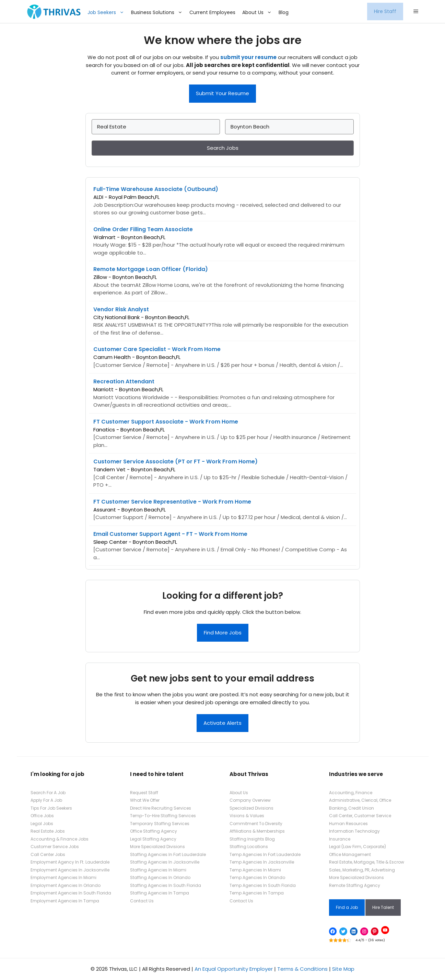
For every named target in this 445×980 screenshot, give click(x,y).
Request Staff (144, 793)
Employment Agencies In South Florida (71, 893)
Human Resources (348, 824)
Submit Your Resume (222, 93)
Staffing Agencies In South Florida (166, 885)
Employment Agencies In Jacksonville (70, 870)
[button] (416, 12)
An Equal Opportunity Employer (234, 969)
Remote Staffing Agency (355, 885)
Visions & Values (247, 816)
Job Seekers (108, 12)
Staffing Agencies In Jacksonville (165, 862)
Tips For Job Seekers (51, 808)
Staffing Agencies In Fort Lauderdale (168, 854)
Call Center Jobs (48, 854)
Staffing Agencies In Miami (158, 870)
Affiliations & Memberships (257, 831)
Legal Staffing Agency (153, 839)
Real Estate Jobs (48, 831)
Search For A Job (48, 793)
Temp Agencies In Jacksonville (262, 862)
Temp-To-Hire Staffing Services (163, 816)
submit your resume (248, 57)
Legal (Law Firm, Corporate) (358, 847)
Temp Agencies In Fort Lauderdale (265, 854)
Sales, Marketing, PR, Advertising (362, 870)
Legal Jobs (42, 824)
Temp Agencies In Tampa (257, 893)
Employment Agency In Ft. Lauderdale (70, 862)
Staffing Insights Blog (252, 839)
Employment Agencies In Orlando (66, 885)
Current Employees (212, 12)
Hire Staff (385, 11)
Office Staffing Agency (154, 831)
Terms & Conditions (302, 969)
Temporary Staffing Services (160, 824)
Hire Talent (383, 907)
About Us (259, 12)
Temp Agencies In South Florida (263, 885)
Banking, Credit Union (352, 808)
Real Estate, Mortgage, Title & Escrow (367, 862)
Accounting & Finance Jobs (60, 839)
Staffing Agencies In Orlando (160, 877)
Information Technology (354, 831)
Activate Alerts (222, 723)
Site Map (343, 969)
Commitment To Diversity (256, 824)
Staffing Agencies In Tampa (160, 893)
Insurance (340, 839)
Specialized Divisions (251, 808)
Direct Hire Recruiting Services (161, 808)
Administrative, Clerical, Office (360, 800)
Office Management (350, 854)
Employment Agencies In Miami (63, 877)
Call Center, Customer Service (360, 816)
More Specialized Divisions (157, 847)
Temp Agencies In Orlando (257, 877)
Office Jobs (42, 816)
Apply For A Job (46, 800)
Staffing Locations (249, 847)
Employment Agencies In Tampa (65, 901)
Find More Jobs (223, 633)
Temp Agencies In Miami (255, 870)
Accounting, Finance (351, 793)
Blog (284, 12)
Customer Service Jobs (55, 847)
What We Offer (145, 800)
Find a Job (347, 907)
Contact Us (142, 901)
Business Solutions (159, 12)
